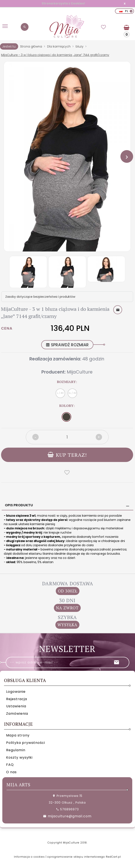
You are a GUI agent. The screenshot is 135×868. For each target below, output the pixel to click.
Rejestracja (17, 699)
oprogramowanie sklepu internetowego (76, 857)
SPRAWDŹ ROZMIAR (67, 345)
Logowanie (16, 691)
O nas (11, 772)
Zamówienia (17, 714)
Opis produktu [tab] (19, 505)
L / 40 (60, 393)
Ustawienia (16, 706)
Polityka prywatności (26, 743)
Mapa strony (18, 735)
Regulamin (16, 750)
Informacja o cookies (29, 857)
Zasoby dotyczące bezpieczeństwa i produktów (40, 297)
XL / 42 (72, 393)
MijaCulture (80, 372)
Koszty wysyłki (19, 757)
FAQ (10, 765)
